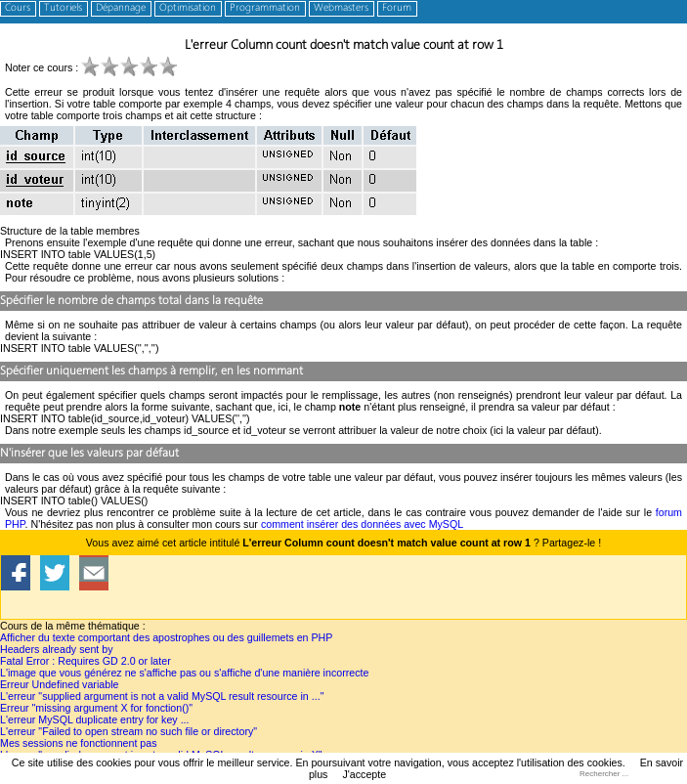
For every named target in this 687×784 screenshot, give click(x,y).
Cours (18, 8)
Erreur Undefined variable (59, 684)
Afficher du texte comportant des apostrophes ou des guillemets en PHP (166, 637)
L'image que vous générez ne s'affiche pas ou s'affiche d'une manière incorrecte (184, 673)
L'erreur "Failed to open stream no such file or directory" (129, 731)
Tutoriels (63, 8)
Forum (397, 8)
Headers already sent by (57, 649)
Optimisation (188, 8)
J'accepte (364, 774)
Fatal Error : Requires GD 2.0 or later (86, 661)
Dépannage (121, 8)
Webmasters (341, 8)
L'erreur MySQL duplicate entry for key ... (95, 719)
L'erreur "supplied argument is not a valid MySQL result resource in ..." (162, 696)
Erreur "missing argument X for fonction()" (96, 708)
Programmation (265, 8)
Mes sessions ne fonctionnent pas (79, 743)
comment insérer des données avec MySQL (362, 524)
